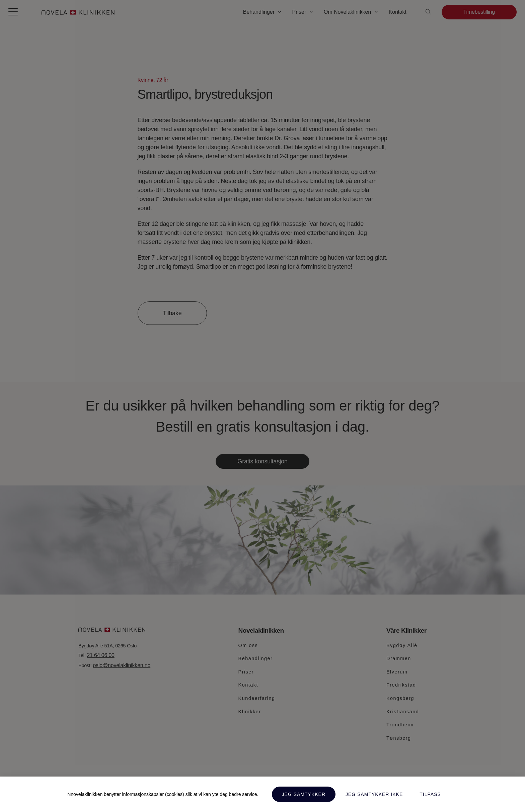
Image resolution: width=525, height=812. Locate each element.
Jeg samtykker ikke (374, 794)
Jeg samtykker (304, 794)
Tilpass (430, 794)
